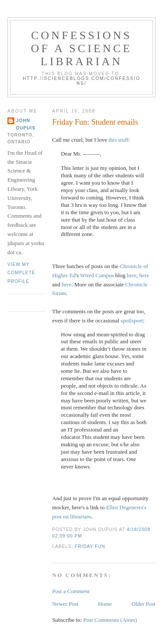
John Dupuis (26, 124)
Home (105, 604)
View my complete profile (21, 273)
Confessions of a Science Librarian (81, 48)
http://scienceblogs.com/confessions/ (81, 81)
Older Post (144, 604)
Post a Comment (71, 591)
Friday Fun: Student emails (95, 122)
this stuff (119, 140)
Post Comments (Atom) (110, 620)
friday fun (90, 546)
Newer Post (65, 604)
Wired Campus (97, 275)
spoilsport (131, 320)
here (132, 275)
